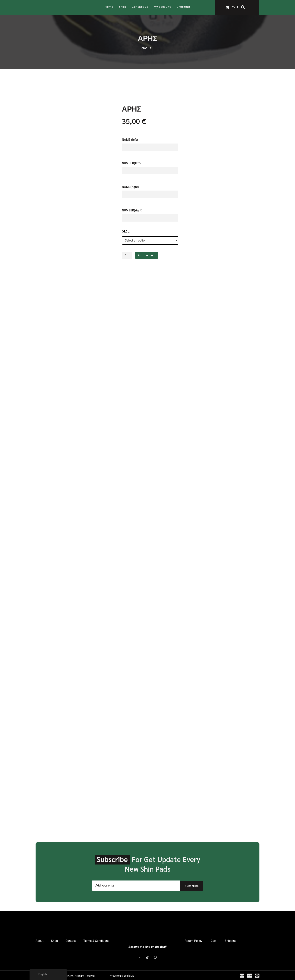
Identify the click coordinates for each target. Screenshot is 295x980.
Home (109, 6)
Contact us (140, 6)
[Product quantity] (127, 255)
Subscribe (192, 885)
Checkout (183, 6)
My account (162, 6)
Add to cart (147, 255)
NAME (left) (130, 139)
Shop (122, 6)
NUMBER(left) (131, 162)
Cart (232, 7)
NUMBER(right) (132, 210)
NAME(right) (130, 186)
